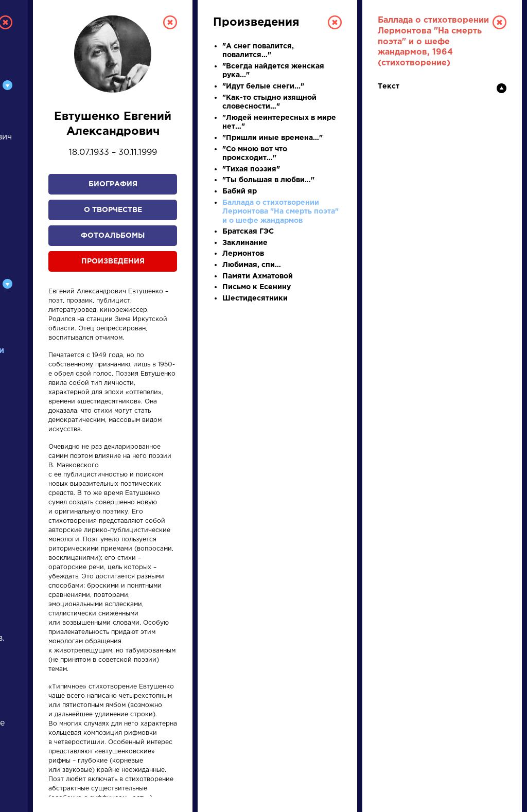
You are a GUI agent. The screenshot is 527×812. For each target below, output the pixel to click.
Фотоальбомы (113, 236)
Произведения (113, 261)
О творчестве (113, 210)
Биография (113, 184)
